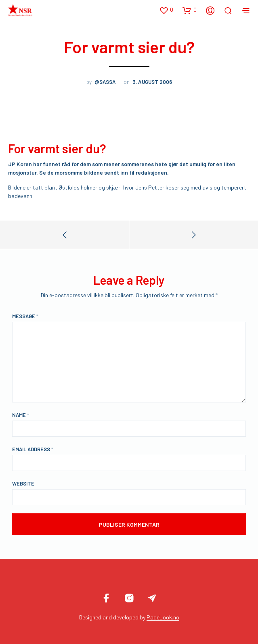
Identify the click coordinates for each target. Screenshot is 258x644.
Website (23, 484)
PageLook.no (163, 617)
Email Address (33, 449)
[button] (166, 10)
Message (25, 316)
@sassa (105, 82)
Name (21, 415)
